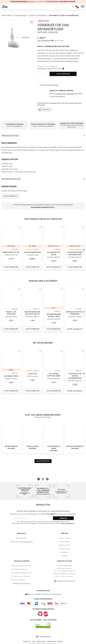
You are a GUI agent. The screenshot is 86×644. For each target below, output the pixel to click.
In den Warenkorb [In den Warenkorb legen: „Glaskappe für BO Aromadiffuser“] (75, 258)
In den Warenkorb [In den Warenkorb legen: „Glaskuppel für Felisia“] (54, 258)
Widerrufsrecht (41, 615)
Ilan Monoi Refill (11, 351)
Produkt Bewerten (10, 187)
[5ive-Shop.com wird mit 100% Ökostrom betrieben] (43, 599)
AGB (33, 615)
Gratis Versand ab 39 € (21, 540)
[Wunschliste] (73, 7)
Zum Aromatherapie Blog (43, 198)
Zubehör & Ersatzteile (38, 15)
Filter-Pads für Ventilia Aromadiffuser (75, 352)
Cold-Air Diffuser (67, 94)
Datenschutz (52, 615)
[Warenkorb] (77, 6)
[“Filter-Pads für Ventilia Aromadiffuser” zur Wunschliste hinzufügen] (83, 342)
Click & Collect (18, 554)
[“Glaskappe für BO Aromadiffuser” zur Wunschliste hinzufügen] (83, 218)
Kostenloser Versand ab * (51, 69)
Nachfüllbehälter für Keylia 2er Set (32, 289)
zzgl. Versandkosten (46, 41)
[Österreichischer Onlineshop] (40, 588)
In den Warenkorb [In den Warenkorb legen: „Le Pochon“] (32, 382)
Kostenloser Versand (25, 465)
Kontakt (64, 530)
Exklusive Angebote (75, 421)
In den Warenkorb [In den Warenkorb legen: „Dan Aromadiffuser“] (32, 258)
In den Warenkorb (63, 74)
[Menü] (83, 6)
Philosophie (65, 516)
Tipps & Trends (64, 512)
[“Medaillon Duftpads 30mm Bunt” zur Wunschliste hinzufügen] (83, 280)
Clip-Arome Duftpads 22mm (54, 351)
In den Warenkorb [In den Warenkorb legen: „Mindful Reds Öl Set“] (11, 258)
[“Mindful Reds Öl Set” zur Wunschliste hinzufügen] (19, 218)
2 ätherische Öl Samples (65, 85)
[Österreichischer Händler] (46, 588)
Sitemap (60, 615)
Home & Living (32, 421)
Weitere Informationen (21, 557)
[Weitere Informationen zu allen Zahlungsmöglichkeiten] (43, 578)
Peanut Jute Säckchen (11, 288)
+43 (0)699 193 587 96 (66, 545)
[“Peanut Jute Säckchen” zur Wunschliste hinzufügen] (19, 280)
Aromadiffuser (55, 94)
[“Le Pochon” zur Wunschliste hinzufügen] (40, 342)
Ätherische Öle (64, 519)
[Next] (83, 241)
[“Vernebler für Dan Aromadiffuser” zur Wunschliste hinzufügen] (48, 78)
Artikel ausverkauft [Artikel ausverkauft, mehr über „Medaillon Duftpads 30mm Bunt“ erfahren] (75, 320)
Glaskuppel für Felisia (54, 228)
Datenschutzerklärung (68, 497)
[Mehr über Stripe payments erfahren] (43, 622)
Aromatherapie (20, 15)
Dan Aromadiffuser (32, 227)
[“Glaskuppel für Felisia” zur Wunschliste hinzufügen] (62, 218)
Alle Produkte (7, 15)
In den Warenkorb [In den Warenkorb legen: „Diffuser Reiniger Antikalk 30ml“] (54, 320)
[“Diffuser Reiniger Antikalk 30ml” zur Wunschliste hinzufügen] (62, 280)
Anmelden (22, 512)
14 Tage (61, 465)
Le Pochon (32, 349)
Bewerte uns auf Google (64, 555)
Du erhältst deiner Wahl (43, 465)
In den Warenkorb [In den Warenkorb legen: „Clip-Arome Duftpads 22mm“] (54, 382)
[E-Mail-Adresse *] (32, 492)
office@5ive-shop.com (67, 548)
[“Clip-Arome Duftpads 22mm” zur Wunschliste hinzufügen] (62, 342)
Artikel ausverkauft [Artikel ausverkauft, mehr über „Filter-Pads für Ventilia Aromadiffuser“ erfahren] (75, 382)
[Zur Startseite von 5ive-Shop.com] (43, 611)
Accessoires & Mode (54, 423)
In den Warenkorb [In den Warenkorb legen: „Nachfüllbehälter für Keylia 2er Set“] (32, 320)
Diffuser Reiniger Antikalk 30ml (54, 291)
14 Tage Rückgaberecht (22, 547)
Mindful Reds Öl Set (11, 227)
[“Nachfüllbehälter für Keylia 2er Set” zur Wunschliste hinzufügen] (40, 280)
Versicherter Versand (21, 550)
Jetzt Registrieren (26, 516)
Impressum (65, 526)
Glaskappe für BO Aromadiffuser (75, 229)
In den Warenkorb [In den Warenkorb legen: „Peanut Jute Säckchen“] (11, 320)
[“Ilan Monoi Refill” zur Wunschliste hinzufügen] (19, 342)
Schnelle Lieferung (20, 543)
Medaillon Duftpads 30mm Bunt (75, 289)
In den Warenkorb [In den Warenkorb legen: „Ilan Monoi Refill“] (11, 382)
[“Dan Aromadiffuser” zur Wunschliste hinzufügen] (40, 218)
